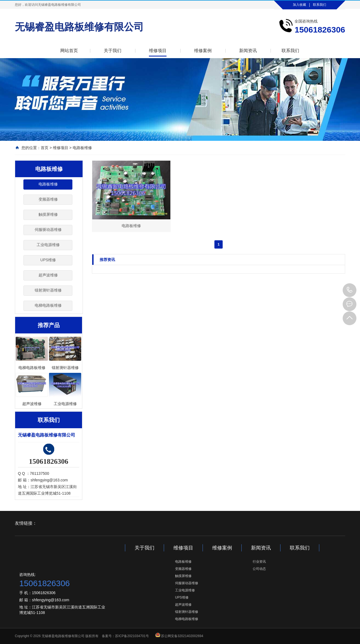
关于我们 (113, 51)
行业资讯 (259, 562)
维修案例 (203, 51)
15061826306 (350, 290)
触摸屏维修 (48, 214)
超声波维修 (48, 275)
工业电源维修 (48, 245)
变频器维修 (48, 199)
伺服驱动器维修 (48, 230)
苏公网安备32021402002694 (182, 636)
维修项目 (158, 51)
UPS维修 (48, 260)
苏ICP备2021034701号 (132, 636)
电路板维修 (82, 148)
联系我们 (320, 5)
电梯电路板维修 (48, 305)
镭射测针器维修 (48, 290)
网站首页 (69, 51)
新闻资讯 (248, 51)
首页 (45, 148)
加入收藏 (299, 5)
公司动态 (259, 569)
